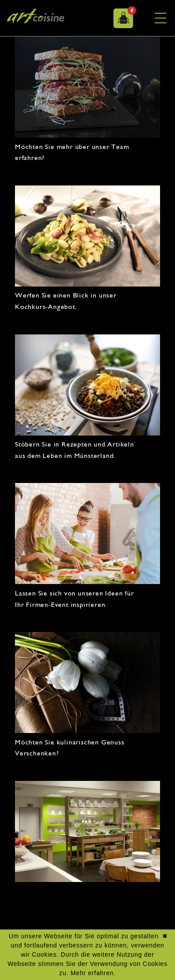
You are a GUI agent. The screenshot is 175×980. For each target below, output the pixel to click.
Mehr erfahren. (93, 973)
